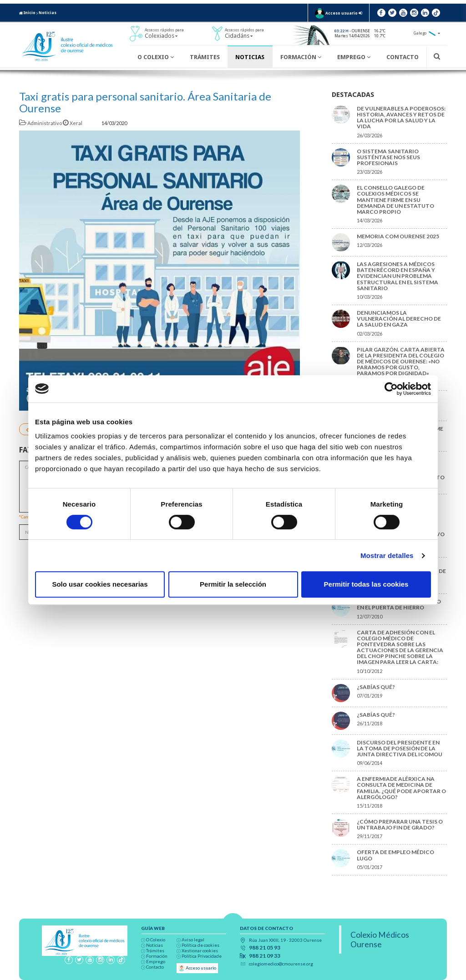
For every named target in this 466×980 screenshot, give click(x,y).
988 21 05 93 (265, 948)
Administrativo (41, 123)
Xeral (73, 123)
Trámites (205, 57)
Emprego (354, 57)
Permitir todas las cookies (366, 584)
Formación (301, 57)
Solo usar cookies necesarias (100, 584)
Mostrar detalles (387, 555)
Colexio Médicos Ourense (380, 940)
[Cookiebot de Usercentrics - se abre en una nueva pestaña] (391, 389)
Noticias (48, 13)
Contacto (403, 57)
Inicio (27, 13)
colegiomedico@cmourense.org (281, 964)
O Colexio (156, 57)
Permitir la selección (233, 584)
